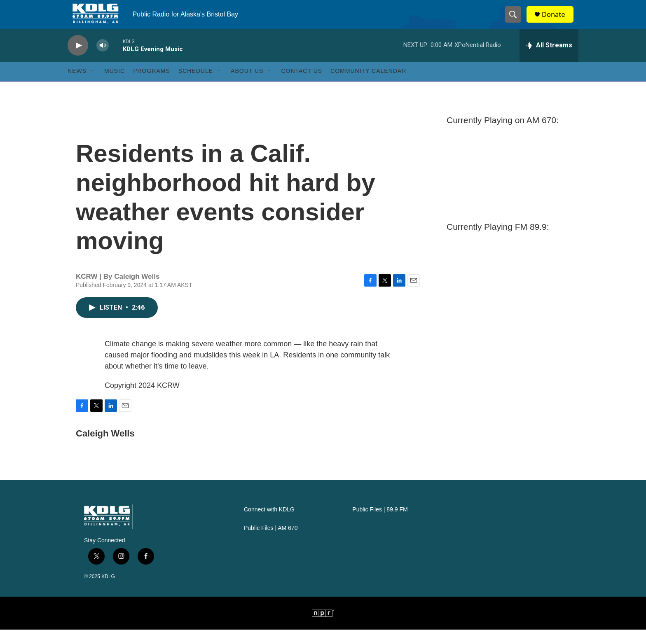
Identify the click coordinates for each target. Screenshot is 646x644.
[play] (78, 60)
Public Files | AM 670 (271, 542)
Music (115, 86)
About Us (247, 86)
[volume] (103, 60)
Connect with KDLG (269, 524)
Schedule (196, 86)
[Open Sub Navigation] (93, 86)
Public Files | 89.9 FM (380, 524)
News (77, 86)
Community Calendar (368, 86)
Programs (152, 86)
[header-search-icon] (516, 22)
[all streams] (549, 60)
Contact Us (302, 86)
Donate (557, 22)
